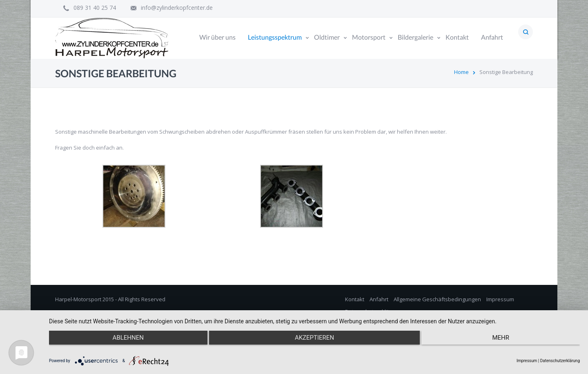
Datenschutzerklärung (560, 361)
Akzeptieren (314, 338)
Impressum (500, 299)
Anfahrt (379, 299)
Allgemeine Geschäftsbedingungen (437, 299)
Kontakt (355, 299)
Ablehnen (128, 338)
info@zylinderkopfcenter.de (177, 8)
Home (461, 72)
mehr (501, 338)
